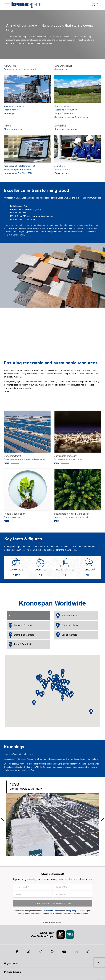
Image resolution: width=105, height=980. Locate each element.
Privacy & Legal (52, 972)
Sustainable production (66, 110)
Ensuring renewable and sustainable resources (24, 459)
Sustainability (61, 69)
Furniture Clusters (20, 625)
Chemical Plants (67, 625)
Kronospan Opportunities (67, 129)
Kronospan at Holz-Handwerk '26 (20, 166)
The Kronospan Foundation (17, 170)
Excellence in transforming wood (20, 69)
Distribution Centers (21, 635)
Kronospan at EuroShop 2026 (18, 173)
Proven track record (12, 517)
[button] (56, 688)
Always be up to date (14, 129)
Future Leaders (62, 170)
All (10, 616)
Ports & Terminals (20, 645)
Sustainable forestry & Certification (71, 117)
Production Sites (67, 616)
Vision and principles (14, 106)
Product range (11, 110)
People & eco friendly (65, 113)
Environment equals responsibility (69, 459)
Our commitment (63, 106)
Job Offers (60, 166)
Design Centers (67, 635)
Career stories (62, 173)
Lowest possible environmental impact (71, 517)
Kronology (9, 113)
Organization (52, 963)
